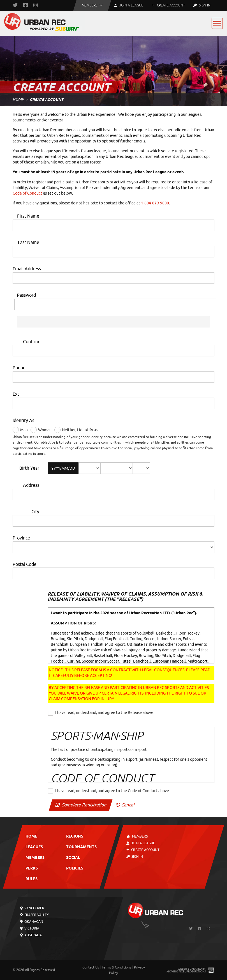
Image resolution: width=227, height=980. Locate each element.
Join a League (141, 843)
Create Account (168, 5)
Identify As (23, 421)
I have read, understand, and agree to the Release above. (105, 713)
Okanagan (32, 922)
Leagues (34, 847)
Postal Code (25, 564)
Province (21, 538)
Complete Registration (81, 805)
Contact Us (91, 967)
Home (18, 100)
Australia (31, 935)
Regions (75, 837)
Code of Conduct (27, 193)
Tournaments (81, 847)
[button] (92, 5)
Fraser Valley (34, 915)
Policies (75, 869)
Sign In (202, 5)
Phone (19, 368)
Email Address (27, 269)
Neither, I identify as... (81, 430)
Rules (32, 879)
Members (35, 858)
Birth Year (29, 468)
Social (73, 858)
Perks (32, 869)
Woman (45, 430)
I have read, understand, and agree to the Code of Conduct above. (113, 791)
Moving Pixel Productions (186, 971)
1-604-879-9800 (155, 203)
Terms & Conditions (116, 967)
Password (26, 295)
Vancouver (32, 908)
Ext (16, 394)
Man (24, 430)
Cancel (125, 805)
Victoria (30, 928)
